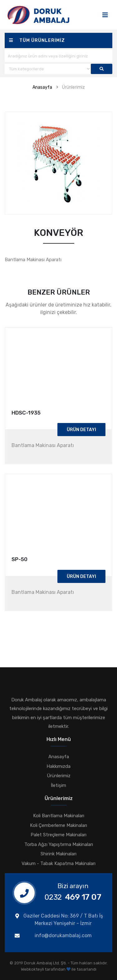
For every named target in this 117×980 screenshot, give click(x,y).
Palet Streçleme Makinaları (58, 835)
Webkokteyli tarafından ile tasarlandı (59, 969)
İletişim (58, 785)
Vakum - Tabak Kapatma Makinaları (58, 863)
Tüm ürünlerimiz (37, 40)
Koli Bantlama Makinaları (59, 816)
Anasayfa (42, 87)
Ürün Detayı (81, 430)
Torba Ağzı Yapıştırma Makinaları (59, 844)
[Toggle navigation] (105, 15)
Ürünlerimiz (73, 87)
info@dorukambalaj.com (63, 935)
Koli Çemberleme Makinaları (58, 825)
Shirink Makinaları (58, 854)
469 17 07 (73, 897)
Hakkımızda (58, 766)
